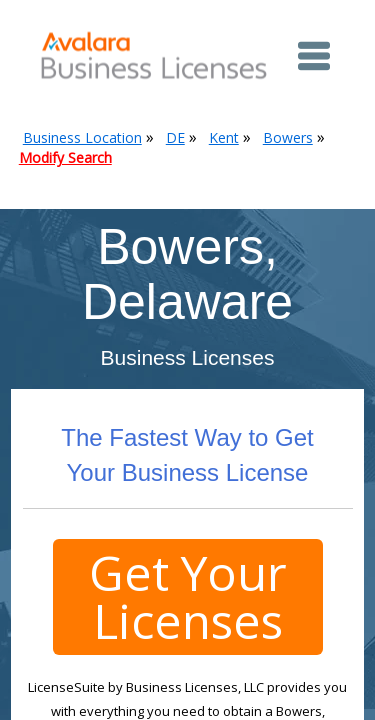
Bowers (288, 137)
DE (175, 137)
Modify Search (65, 157)
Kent (224, 137)
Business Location (82, 137)
